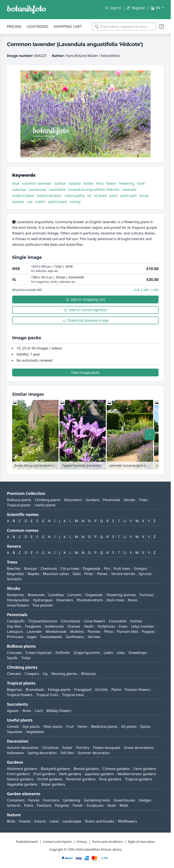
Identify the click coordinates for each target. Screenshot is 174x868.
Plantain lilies (127, 632)
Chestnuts (49, 569)
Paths (29, 805)
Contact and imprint (57, 842)
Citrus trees (70, 569)
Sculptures (95, 805)
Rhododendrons (90, 600)
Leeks (108, 653)
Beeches (14, 569)
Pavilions (44, 805)
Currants (75, 595)
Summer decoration (94, 753)
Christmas (51, 748)
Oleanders (65, 600)
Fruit (70, 727)
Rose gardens (110, 779)
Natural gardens (20, 779)
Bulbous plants (19, 500)
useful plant (57, 202)
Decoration (73, 500)
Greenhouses (125, 800)
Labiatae (19, 190)
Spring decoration (42, 753)
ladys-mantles (142, 626)
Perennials (112, 500)
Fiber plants (53, 727)
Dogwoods (92, 569)
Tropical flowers (20, 695)
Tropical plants (19, 505)
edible (89, 183)
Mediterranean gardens (137, 774)
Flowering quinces (121, 595)
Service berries (123, 574)
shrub (144, 196)
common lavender (37, 183)
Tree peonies (43, 605)
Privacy (82, 842)
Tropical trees (73, 695)
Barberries (16, 595)
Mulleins (77, 632)
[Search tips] (162, 27)
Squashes (15, 732)
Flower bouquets (107, 748)
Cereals (13, 727)
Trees (143, 500)
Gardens (93, 500)
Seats (112, 805)
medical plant (23, 196)
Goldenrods (54, 626)
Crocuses (14, 653)
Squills (12, 658)
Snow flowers (18, 605)
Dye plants (31, 727)
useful (40, 202)
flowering (127, 183)
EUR (137, 290)
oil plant (100, 196)
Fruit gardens (44, 774)
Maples (33, 574)
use (30, 202)
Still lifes (67, 753)
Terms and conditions (107, 842)
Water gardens (53, 784)
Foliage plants (59, 690)
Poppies (148, 632)
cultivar (60, 183)
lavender (130, 190)
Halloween (16, 753)
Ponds (78, 805)
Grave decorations (139, 748)
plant (114, 196)
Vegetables (35, 732)
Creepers (32, 674)
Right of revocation (141, 842)
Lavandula (57, 190)
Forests (25, 821)
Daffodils (63, 653)
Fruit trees (122, 569)
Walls (124, 805)
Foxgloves (33, 626)
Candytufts (16, 621)
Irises (123, 626)
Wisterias (88, 674)
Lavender (34, 632)
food (141, 183)
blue (16, 183)
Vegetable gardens (22, 784)
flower (111, 183)
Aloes (27, 711)
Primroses (15, 637)
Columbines (71, 621)
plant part (128, 196)
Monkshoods (56, 632)
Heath (89, 626)
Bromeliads (35, 690)
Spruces (145, 574)
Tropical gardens (139, 779)
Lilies (121, 653)
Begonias (15, 690)
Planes (102, 574)
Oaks (77, 574)
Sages (32, 637)
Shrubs (129, 500)
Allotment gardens (22, 769)
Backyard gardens (55, 769)
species (18, 202)
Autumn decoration (23, 748)
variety (75, 202)
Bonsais (31, 569)
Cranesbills (118, 621)
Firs (107, 569)
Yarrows (94, 637)
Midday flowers (59, 711)
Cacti (39, 711)
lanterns (14, 805)
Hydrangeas (43, 600)
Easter (67, 748)
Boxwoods (36, 595)
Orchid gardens (50, 779)
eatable (75, 183)
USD (156, 290)
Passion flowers (138, 690)
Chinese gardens (116, 769)
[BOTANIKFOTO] (26, 10)
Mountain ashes (56, 574)
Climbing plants (48, 500)
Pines (89, 574)
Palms (116, 690)
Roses (133, 600)
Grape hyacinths (87, 653)
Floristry (83, 748)
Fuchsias (147, 595)
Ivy (45, 674)
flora (100, 183)
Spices (145, 727)
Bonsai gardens (86, 769)
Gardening (72, 800)
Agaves (13, 711)
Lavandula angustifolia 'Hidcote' (94, 190)
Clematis (14, 674)
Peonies (94, 632)
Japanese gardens (99, 774)
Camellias (56, 595)
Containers (16, 800)
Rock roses (115, 600)
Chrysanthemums (43, 621)
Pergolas (62, 805)
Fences (34, 800)
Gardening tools (97, 800)
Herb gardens (70, 774)
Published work (27, 842)
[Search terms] (124, 27)
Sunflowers (75, 637)
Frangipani (83, 690)
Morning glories (64, 674)
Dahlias (136, 621)
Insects (40, 821)
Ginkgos (140, 569)
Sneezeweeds (51, 637)
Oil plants (129, 727)
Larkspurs (15, 632)
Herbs (82, 727)
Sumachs (14, 579)
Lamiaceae (37, 190)
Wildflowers (128, 821)
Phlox (109, 632)
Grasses (74, 626)
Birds (11, 821)
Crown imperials (39, 653)
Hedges (145, 800)
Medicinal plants (104, 727)
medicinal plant (49, 196)
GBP (146, 290)
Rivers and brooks (100, 821)
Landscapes (72, 821)
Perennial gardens (81, 779)
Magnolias (15, 574)
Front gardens (18, 774)
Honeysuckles (18, 600)
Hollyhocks (106, 626)
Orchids (102, 690)
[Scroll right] (150, 435)
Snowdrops (138, 653)
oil (89, 196)
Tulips (26, 658)
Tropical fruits (47, 695)
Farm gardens (145, 769)
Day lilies (14, 626)
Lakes (54, 821)
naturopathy (75, 196)
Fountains (51, 800)
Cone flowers (95, 621)
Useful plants (45, 505)
